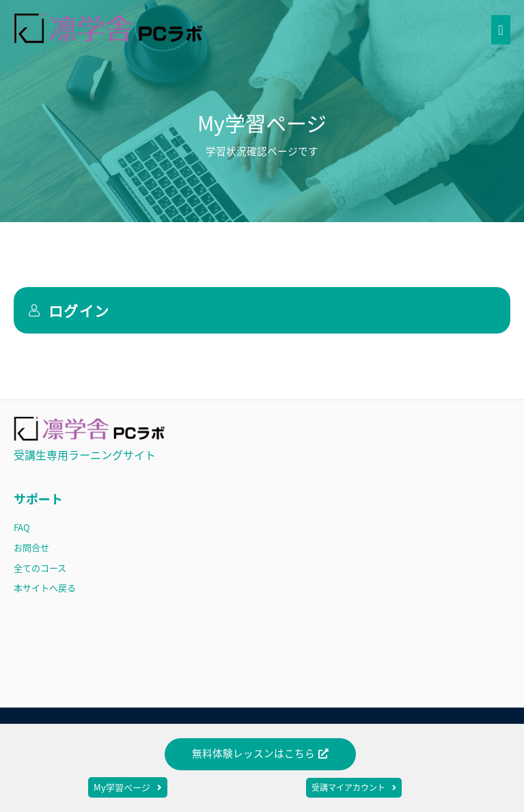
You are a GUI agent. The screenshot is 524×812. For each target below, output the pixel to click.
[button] (260, 754)
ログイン (69, 310)
